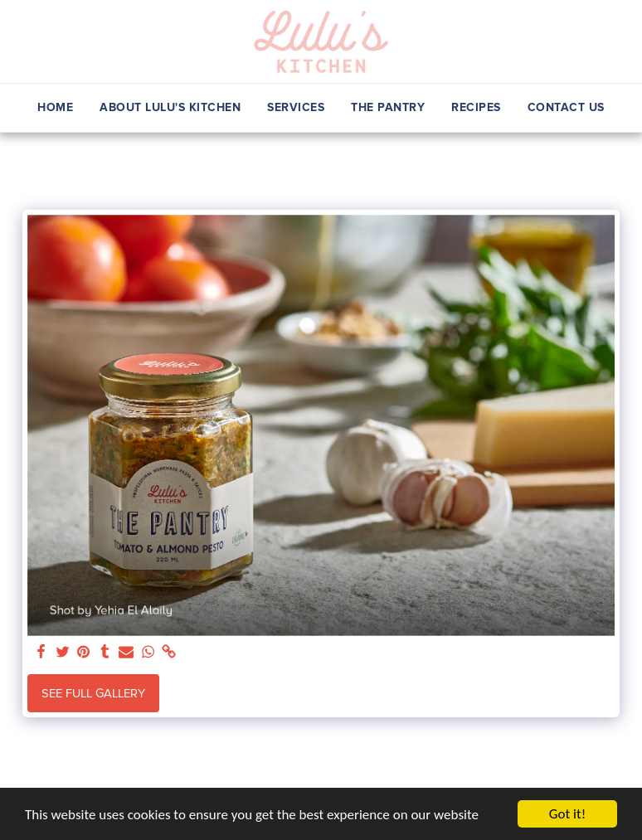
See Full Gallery (93, 693)
